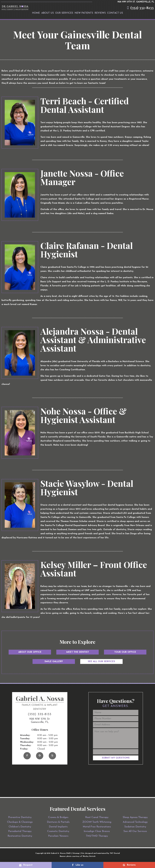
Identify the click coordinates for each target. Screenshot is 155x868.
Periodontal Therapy (20, 831)
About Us (48, 13)
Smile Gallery (54, 662)
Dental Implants (58, 827)
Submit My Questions (116, 758)
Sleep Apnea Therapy (135, 817)
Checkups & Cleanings (20, 822)
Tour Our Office (125, 652)
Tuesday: (25, 739)
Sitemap (76, 853)
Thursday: (26, 745)
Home (36, 13)
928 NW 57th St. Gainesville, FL (136, 2)
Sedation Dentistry (135, 827)
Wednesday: (27, 742)
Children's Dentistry (20, 827)
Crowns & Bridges (58, 817)
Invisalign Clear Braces (97, 831)
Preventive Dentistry (20, 817)
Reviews (100, 13)
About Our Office (30, 652)
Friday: (24, 749)
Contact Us (115, 13)
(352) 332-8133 (139, 8)
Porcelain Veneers (58, 836)
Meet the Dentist (78, 652)
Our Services (64, 13)
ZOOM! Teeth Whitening (97, 822)
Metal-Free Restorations (97, 827)
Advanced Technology (135, 822)
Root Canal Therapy (97, 817)
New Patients (84, 13)
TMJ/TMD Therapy (97, 836)
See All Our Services (101, 662)
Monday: (25, 735)
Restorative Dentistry (20, 836)
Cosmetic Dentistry (58, 831)
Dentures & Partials (58, 822)
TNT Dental (115, 853)
